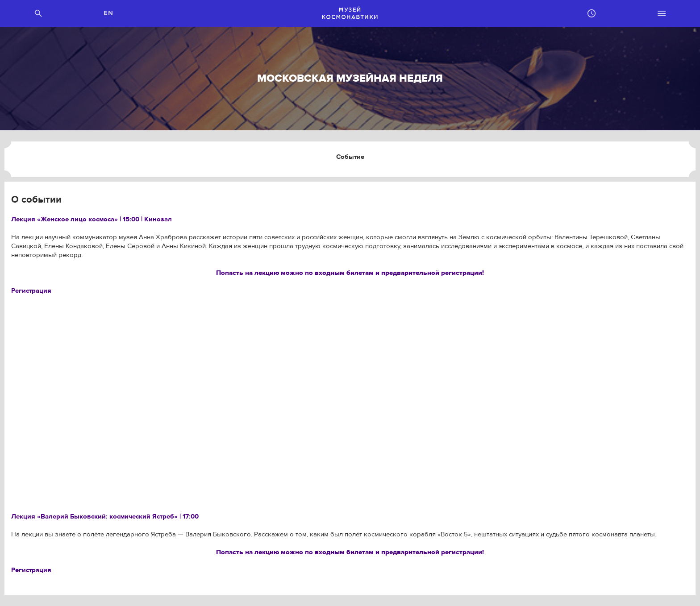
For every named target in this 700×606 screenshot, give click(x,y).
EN (109, 13)
